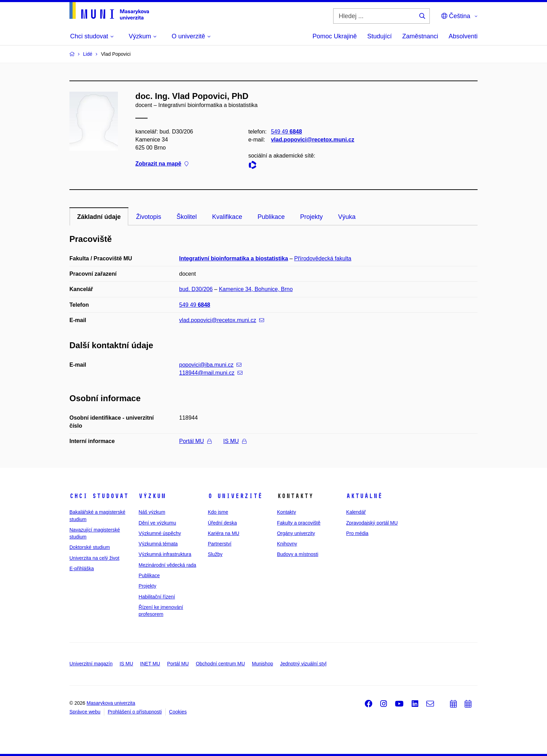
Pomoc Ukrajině (335, 36)
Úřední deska (222, 523)
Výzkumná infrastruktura (165, 554)
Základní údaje (99, 217)
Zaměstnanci (420, 36)
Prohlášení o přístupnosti (135, 712)
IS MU (235, 441)
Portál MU (195, 441)
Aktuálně (364, 496)
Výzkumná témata (158, 544)
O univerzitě (235, 496)
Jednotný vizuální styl (303, 664)
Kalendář (356, 512)
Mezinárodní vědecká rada (167, 565)
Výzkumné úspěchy (160, 533)
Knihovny (287, 544)
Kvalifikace (227, 217)
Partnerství (220, 544)
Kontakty (286, 512)
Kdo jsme (218, 512)
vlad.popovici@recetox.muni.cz (313, 140)
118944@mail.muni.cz (211, 373)
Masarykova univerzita (111, 703)
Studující (380, 36)
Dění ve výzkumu (157, 523)
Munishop (263, 664)
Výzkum (152, 496)
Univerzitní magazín (91, 664)
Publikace (271, 217)
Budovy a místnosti (298, 554)
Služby (215, 554)
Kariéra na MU (224, 533)
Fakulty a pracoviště (299, 523)
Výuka (347, 217)
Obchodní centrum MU (220, 664)
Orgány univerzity (296, 533)
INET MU (150, 664)
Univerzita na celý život (94, 558)
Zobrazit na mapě (162, 164)
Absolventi (463, 36)
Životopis (149, 217)
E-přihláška (82, 568)
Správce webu (85, 712)
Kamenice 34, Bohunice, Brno (256, 289)
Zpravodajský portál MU (372, 523)
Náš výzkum (152, 512)
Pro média (357, 533)
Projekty (311, 217)
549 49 (287, 132)
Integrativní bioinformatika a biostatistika (234, 258)
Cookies (178, 712)
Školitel (187, 217)
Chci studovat (99, 496)
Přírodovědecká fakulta (323, 258)
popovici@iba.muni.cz (211, 365)
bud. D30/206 (196, 289)
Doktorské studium (90, 547)
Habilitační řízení (157, 597)
